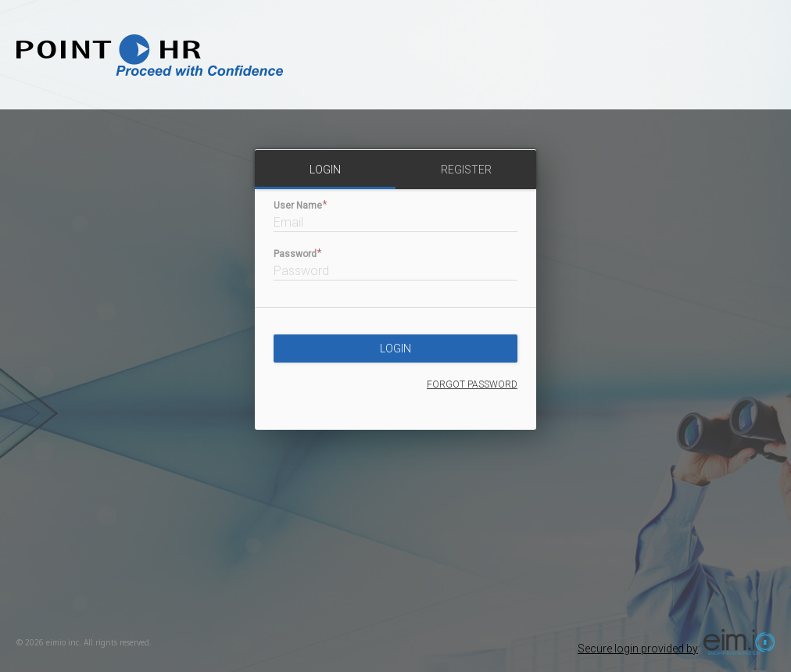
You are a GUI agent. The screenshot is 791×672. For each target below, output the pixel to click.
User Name (298, 206)
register (466, 170)
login (325, 170)
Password (295, 254)
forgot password (472, 384)
